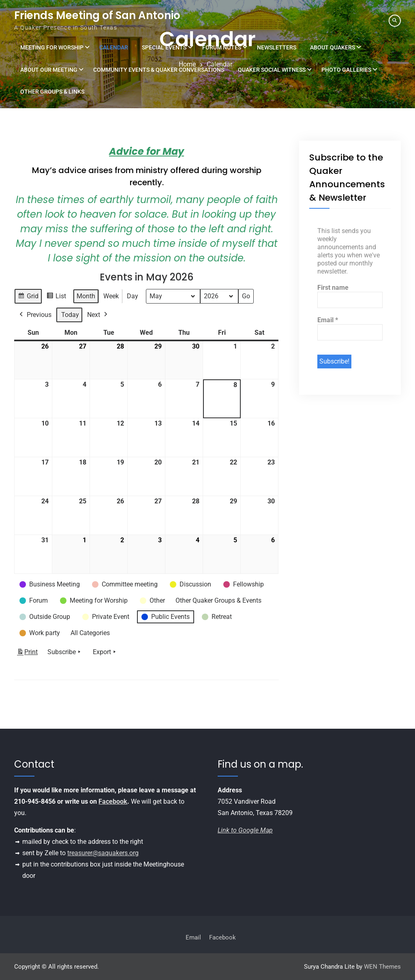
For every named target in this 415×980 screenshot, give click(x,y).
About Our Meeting (49, 70)
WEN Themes (382, 967)
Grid (28, 297)
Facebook (113, 801)
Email (328, 320)
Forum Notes (222, 47)
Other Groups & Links (52, 92)
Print (27, 653)
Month (86, 296)
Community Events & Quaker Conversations (159, 70)
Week (111, 296)
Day (133, 296)
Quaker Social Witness (272, 70)
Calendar (114, 47)
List (56, 297)
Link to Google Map (245, 830)
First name (333, 288)
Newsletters (277, 47)
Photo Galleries (346, 70)
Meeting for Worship (52, 47)
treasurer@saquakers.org (103, 853)
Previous (35, 315)
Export (105, 652)
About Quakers (333, 47)
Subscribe (65, 652)
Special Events (164, 47)
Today (70, 314)
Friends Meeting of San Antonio (97, 15)
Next (98, 315)
